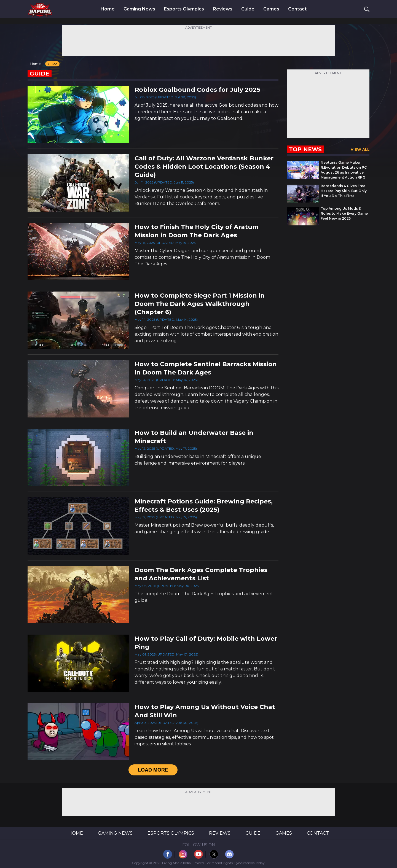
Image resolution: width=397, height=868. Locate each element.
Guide (248, 9)
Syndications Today (250, 863)
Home (108, 9)
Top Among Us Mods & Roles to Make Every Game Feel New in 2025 (344, 213)
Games (271, 9)
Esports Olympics (184, 9)
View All (360, 149)
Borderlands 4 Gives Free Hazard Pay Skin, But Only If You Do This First (344, 191)
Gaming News (139, 9)
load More (153, 770)
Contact (297, 9)
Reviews (223, 9)
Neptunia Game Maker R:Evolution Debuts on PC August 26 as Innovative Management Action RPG (344, 170)
